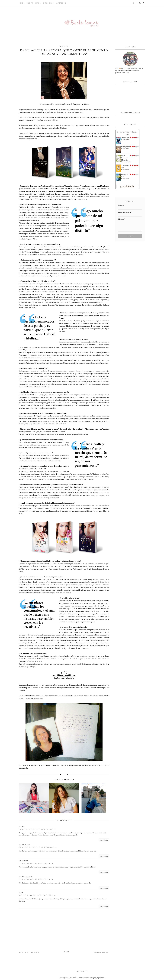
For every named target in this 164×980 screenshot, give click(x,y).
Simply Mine (125, 147)
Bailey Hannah (126, 179)
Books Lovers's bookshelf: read (127, 133)
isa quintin (24, 845)
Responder (104, 840)
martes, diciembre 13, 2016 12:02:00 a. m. (37, 895)
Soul (21, 893)
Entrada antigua (101, 953)
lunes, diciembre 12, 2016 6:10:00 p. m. (36, 879)
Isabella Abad (26, 877)
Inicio (22, 3)
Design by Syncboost (97, 978)
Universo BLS (61, 3)
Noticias (38, 3)
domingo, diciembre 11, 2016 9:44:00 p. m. (38, 847)
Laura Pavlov (126, 149)
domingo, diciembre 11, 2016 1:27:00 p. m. (38, 829)
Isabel (22, 827)
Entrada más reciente (29, 953)
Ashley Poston (126, 170)
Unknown (24, 861)
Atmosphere (125, 138)
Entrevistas (48, 3)
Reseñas (30, 3)
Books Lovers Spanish (81, 978)
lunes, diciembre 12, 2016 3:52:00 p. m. (36, 863)
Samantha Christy (127, 162)
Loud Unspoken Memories (125, 158)
